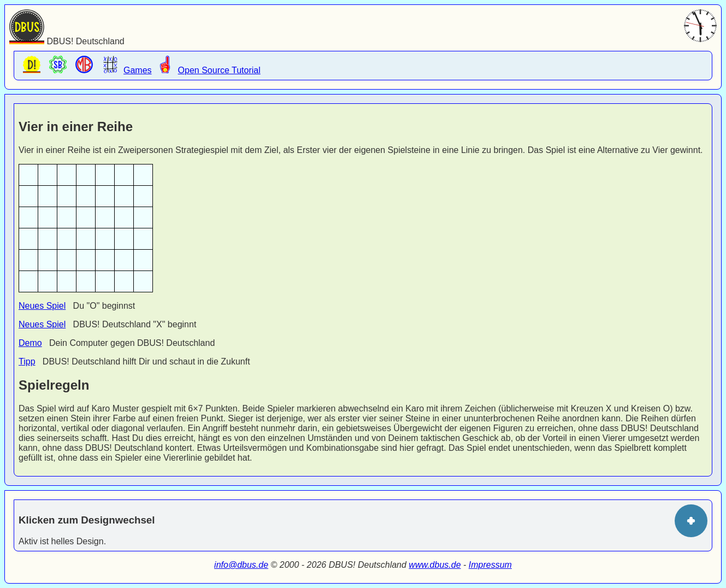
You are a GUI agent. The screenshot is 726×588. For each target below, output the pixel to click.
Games (125, 65)
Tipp (27, 361)
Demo (30, 343)
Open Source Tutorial (206, 65)
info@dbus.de (241, 565)
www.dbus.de (435, 565)
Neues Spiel (42, 306)
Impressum (490, 565)
